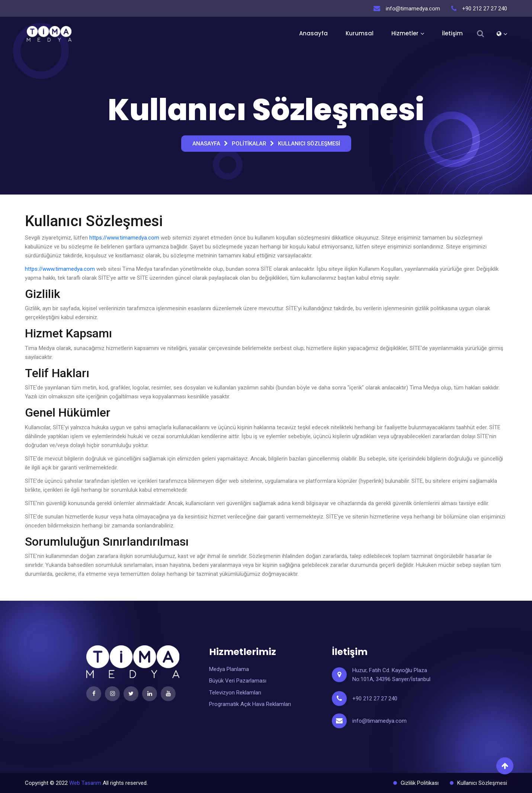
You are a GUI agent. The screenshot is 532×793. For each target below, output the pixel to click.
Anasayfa (313, 33)
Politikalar (249, 144)
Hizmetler (405, 33)
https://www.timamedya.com (124, 238)
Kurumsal (360, 33)
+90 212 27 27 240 (375, 699)
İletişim (452, 33)
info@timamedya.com (379, 721)
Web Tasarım (85, 783)
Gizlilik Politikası (420, 783)
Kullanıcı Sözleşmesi (309, 144)
